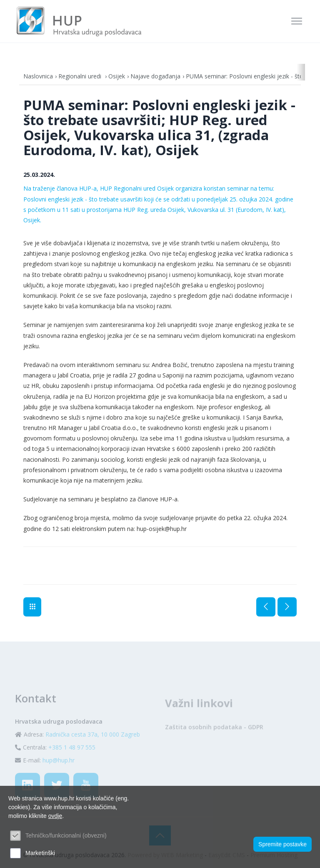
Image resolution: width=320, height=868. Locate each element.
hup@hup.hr (59, 775)
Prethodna (266, 607)
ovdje (55, 816)
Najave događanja (155, 76)
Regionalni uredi (81, 76)
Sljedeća (287, 607)
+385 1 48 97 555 (72, 762)
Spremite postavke (282, 844)
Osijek (117, 76)
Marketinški (40, 853)
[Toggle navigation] (297, 21)
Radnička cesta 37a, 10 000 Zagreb (93, 749)
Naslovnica (38, 76)
